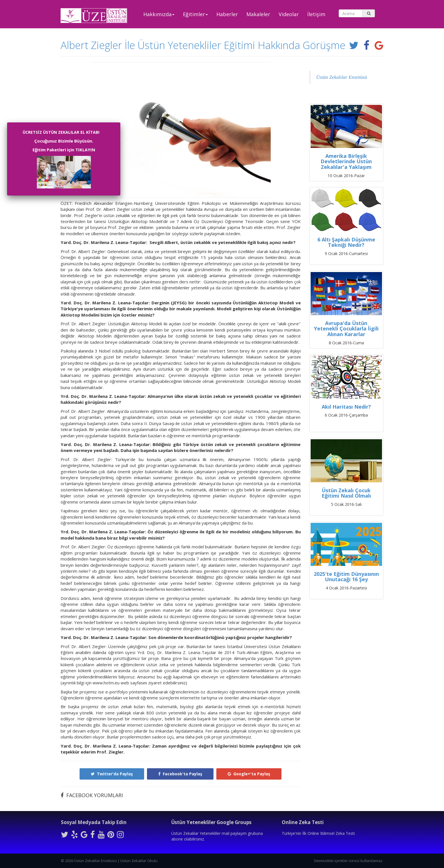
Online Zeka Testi (303, 822)
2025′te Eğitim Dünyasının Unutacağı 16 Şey (346, 577)
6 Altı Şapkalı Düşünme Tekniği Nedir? (346, 242)
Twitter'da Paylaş (112, 774)
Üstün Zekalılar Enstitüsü (342, 77)
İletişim (316, 14)
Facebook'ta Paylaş (180, 774)
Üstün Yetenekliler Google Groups (211, 822)
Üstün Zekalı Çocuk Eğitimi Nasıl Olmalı (346, 493)
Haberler (227, 14)
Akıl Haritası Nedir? (346, 407)
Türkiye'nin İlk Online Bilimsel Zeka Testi (318, 833)
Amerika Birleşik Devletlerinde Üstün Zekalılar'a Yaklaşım (346, 162)
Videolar (289, 14)
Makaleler (258, 14)
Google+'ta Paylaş (249, 774)
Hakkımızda (159, 14)
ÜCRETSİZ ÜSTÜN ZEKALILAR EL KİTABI (61, 132)
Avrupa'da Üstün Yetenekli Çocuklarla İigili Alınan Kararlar (346, 329)
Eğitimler (195, 14)
